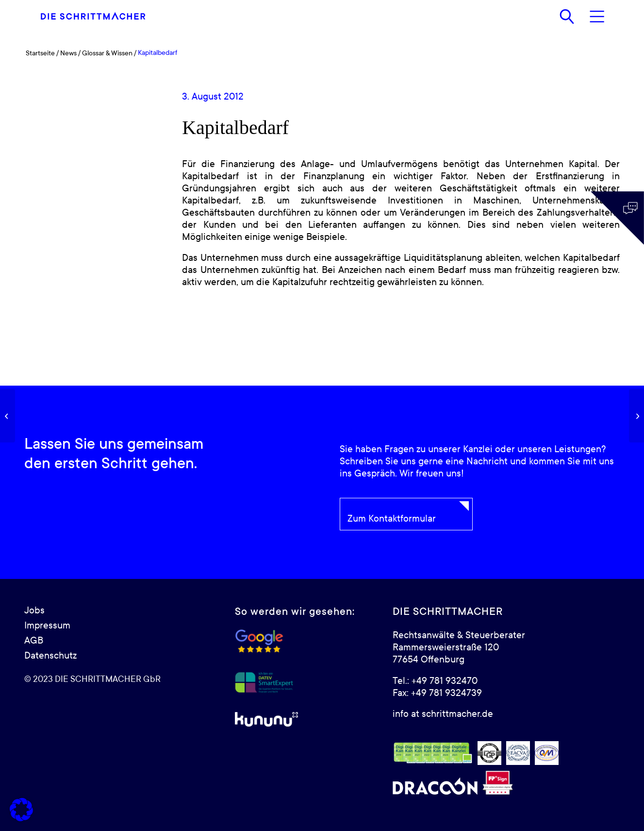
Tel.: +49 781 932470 (435, 681)
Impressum (47, 626)
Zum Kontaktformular (392, 519)
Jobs (34, 611)
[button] (21, 810)
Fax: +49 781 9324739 (437, 693)
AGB (34, 641)
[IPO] (636, 416)
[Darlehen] (8, 416)
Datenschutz (50, 656)
